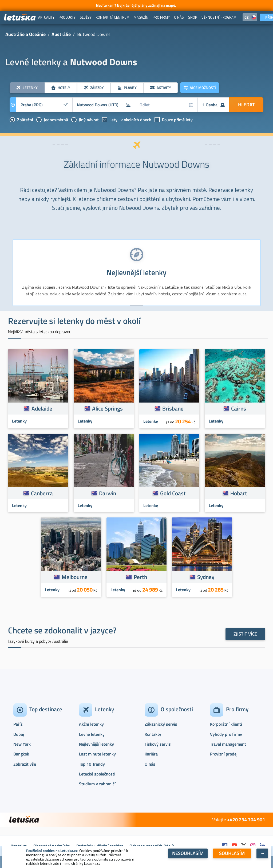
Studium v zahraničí (97, 784)
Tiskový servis (158, 744)
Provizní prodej (224, 754)
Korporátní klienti (226, 724)
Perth (140, 577)
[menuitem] (46, 17)
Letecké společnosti (97, 774)
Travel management (228, 744)
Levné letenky (92, 734)
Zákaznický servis (161, 724)
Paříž (18, 724)
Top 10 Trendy (92, 764)
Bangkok (21, 754)
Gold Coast (173, 493)
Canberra (42, 493)
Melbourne (75, 577)
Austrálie (61, 34)
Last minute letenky (97, 754)
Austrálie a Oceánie (25, 34)
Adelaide (42, 408)
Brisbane (173, 408)
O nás (150, 764)
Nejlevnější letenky (96, 744)
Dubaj (19, 734)
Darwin (108, 493)
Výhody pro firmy (226, 734)
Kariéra (151, 754)
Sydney (206, 577)
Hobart (239, 493)
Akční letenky (91, 724)
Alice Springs (107, 408)
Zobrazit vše (25, 764)
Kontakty (153, 734)
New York (22, 744)
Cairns (239, 408)
